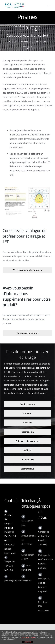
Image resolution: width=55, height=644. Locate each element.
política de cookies (28, 637)
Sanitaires (26, 581)
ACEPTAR (27, 642)
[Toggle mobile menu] (49, 6)
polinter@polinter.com (16, 581)
